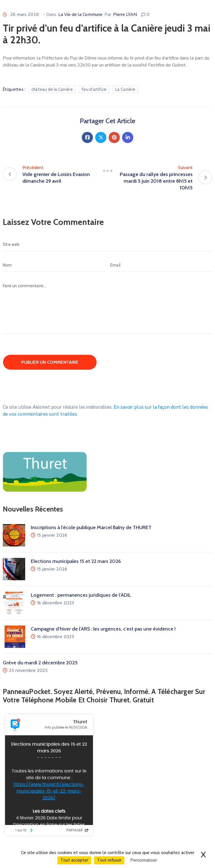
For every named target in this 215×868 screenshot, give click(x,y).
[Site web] (107, 244)
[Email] (161, 265)
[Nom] (54, 265)
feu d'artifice (94, 89)
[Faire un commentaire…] (107, 306)
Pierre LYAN (125, 15)
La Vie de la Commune (80, 15)
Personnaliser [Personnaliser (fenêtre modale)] (144, 860)
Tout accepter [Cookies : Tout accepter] (74, 860)
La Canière (125, 89)
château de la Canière (52, 89)
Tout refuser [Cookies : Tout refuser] (109, 860)
